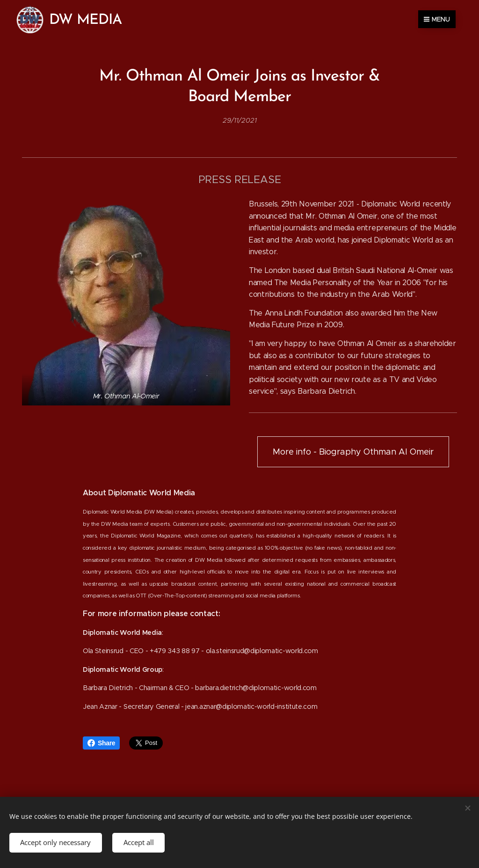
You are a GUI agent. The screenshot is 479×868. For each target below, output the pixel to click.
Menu (437, 19)
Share (101, 743)
